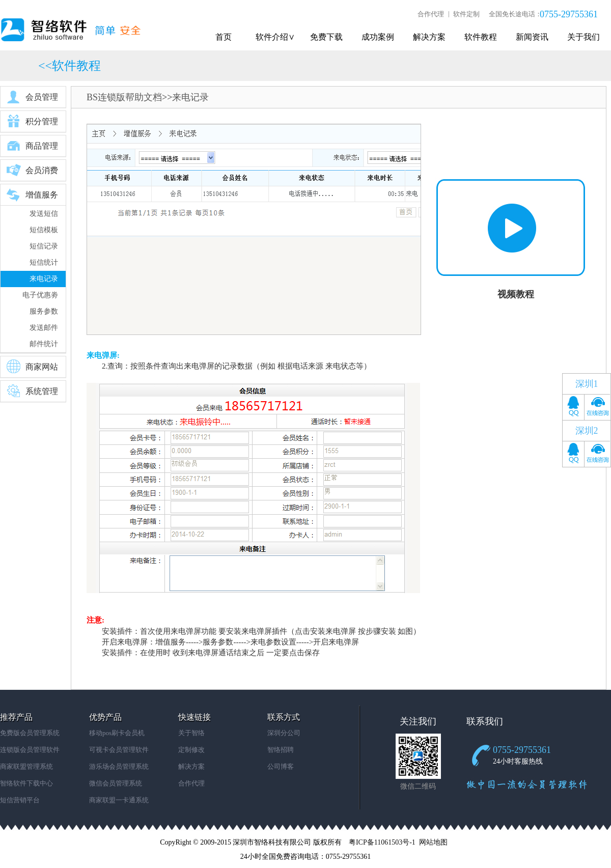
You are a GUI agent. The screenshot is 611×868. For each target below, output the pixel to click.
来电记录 (44, 279)
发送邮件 (44, 328)
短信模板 (44, 230)
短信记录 (44, 246)
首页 (224, 37)
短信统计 (44, 262)
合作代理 (431, 14)
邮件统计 (44, 344)
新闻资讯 (532, 37)
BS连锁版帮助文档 (124, 97)
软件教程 (481, 37)
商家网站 (32, 367)
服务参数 (44, 311)
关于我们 (584, 37)
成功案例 (378, 37)
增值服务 (32, 194)
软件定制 (466, 14)
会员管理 (32, 97)
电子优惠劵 (40, 295)
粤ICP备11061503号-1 (382, 842)
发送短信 (44, 214)
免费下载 (326, 37)
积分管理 (32, 121)
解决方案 (429, 37)
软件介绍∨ (275, 37)
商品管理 (32, 146)
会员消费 (32, 170)
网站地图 (433, 842)
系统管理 (32, 391)
